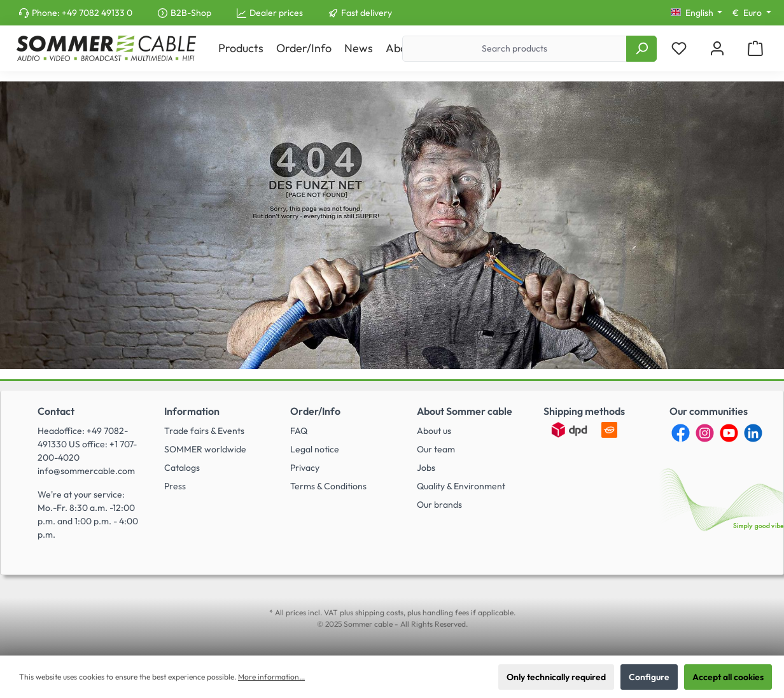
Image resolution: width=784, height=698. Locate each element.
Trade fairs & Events (204, 431)
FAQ (299, 431)
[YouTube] (729, 433)
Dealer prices (276, 13)
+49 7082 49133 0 (97, 13)
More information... (271, 677)
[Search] (641, 49)
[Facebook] (681, 433)
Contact (56, 411)
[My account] (717, 49)
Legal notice (315, 449)
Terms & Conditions (328, 486)
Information (192, 411)
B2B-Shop (191, 13)
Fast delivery (367, 13)
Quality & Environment (461, 486)
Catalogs (182, 468)
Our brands (439, 505)
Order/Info (315, 411)
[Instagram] (705, 433)
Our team (436, 449)
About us (434, 431)
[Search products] (514, 49)
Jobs (426, 468)
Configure (649, 677)
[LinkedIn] (753, 433)
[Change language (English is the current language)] (697, 13)
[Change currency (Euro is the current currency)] (752, 13)
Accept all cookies (728, 677)
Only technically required (556, 677)
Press (175, 486)
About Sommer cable (465, 411)
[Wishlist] (679, 49)
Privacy (305, 468)
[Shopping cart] (755, 49)
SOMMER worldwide (205, 449)
